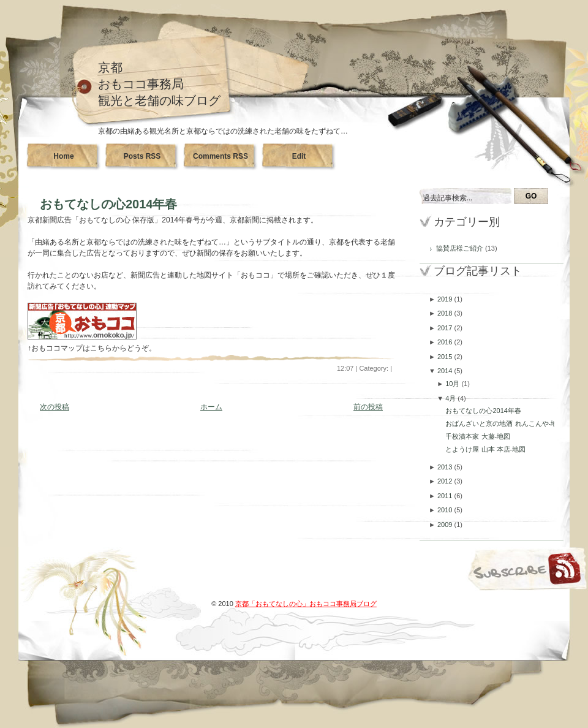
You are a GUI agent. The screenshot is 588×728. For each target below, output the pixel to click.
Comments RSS (221, 156)
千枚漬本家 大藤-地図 (478, 436)
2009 (446, 525)
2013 (446, 467)
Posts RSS (142, 156)
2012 (446, 481)
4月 (451, 398)
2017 (446, 328)
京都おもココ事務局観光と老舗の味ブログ (159, 84)
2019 (446, 299)
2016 (446, 342)
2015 (446, 357)
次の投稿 (55, 407)
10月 (453, 384)
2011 (446, 496)
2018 (446, 313)
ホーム (211, 407)
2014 (446, 371)
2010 (446, 510)
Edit (299, 156)
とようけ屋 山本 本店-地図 (485, 449)
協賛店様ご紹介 (461, 248)
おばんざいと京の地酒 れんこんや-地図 (505, 423)
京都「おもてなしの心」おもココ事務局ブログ (306, 604)
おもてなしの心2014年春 (109, 204)
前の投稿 (368, 407)
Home (63, 156)
